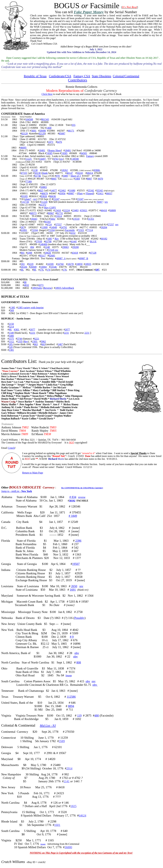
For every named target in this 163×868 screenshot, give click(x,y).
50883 (44, 187)
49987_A (61, 258)
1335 (20, 341)
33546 (53, 267)
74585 (49, 153)
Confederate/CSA (60, 76)
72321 (81, 230)
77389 (28, 182)
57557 (59, 225)
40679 (45, 193)
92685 (52, 256)
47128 (93, 253)
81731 (60, 213)
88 (35, 270)
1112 (11, 341)
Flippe (89, 193)
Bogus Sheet (55, 150)
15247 (56, 199)
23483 (75, 210)
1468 (49, 128)
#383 (16, 330)
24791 (64, 227)
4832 (26, 285)
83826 (44, 196)
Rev (57, 239)
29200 (76, 247)
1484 (77, 179)
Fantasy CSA (82, 76)
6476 (59, 142)
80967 (51, 213)
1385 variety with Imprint (31, 308)
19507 (76, 564)
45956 (62, 193)
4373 (41, 285)
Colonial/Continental (126, 76)
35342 (91, 190)
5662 (53, 219)
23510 (76, 219)
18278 (70, 264)
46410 (104, 210)
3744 (20, 339)
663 (36, 344)
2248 (47, 247)
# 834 (73, 497)
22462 (63, 190)
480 (97, 716)
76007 (100, 202)
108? (50, 239)
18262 (65, 170)
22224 (67, 210)
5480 (11, 336)
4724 (49, 225)
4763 (56, 159)
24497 (42, 159)
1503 (34, 341)
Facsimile (70, 230)
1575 (11, 339)
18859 (79, 264)
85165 (48, 222)
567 (23, 227)
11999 (44, 227)
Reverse (48, 288)
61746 (38, 176)
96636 (53, 196)
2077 (33, 330)
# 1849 (73, 516)
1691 (73, 590)
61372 (43, 205)
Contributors (77, 80)
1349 (11, 333)
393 (23, 264)
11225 (28, 159)
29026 (48, 253)
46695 (23, 148)
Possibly (79, 618)
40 (10, 330)
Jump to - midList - (17, 491)
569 (12, 310)
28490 (43, 131)
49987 (71, 193)
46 (22, 270)
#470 (100, 179)
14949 (54, 227)
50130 (37, 173)
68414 (90, 173)
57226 (51, 250)
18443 (34, 219)
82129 (25, 133)
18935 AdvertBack (65, 288)
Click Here (47, 94)
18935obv (37, 288)
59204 (104, 227)
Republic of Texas (35, 76)
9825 (41, 190)
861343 (45, 119)
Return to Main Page (33, 473)
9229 (31, 264)
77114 (90, 230)
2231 (33, 333)
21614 (59, 216)
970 (58, 176)
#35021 (84, 210)
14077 (54, 190)
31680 (72, 190)
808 (79, 662)
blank (45, 173)
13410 (58, 210)
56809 (113, 210)
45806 (97, 170)
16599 (50, 264)
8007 (90, 179)
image (43, 844)
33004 (43, 267)
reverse (82, 497)
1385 (13, 308)
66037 (109, 193)
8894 (71, 706)
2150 (11, 324)
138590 (75, 159)
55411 (100, 193)
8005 (54, 179)
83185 (25, 196)
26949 (33, 267)
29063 (65, 247)
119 (79, 716)
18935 (88, 264)
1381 (11, 350)
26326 (24, 267)
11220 (44, 202)
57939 (39, 241)
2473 (51, 142)
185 (11, 344)
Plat (80, 193)
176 (42, 270)
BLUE (93, 241)
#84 (32, 247)
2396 (78, 541)
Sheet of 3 (76, 176)
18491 (42, 150)
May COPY (50, 208)
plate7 (28, 199)
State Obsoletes (101, 76)
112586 (71, 697)
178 (65, 270)
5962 (43, 341)
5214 (11, 327)
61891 (24, 230)
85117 (43, 256)
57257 (111, 225)
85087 (62, 133)
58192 (72, 501)
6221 (37, 339)
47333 (24, 173)
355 (73, 125)
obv (77, 653)
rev (62, 159)
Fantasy (90, 156)
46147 (70, 173)
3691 (34, 131)
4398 (30, 253)
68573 (33, 213)
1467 (60, 344)
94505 (84, 153)
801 (23, 253)
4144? (74, 241)
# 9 (72, 637)
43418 (75, 253)
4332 (73, 233)
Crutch (11, 448)
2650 (74, 586)
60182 (104, 239)
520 (11, 347)
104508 (29, 119)
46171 (71, 131)
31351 (91, 219)
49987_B (83, 258)
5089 (65, 176)
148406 (43, 244)
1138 (35, 170)
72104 (35, 230)
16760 (60, 264)
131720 (25, 202)
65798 (48, 241)
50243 (80, 173)
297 (97, 270)
